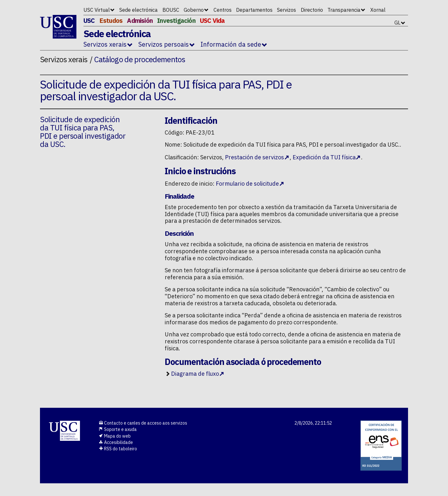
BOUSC (171, 10)
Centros (223, 10)
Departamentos (254, 10)
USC (89, 20)
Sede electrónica (138, 10)
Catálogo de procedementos (140, 59)
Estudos (111, 20)
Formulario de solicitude (247, 184)
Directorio (312, 10)
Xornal (378, 10)
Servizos (287, 10)
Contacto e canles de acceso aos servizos (143, 423)
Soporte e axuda (118, 429)
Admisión (140, 20)
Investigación (176, 20)
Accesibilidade (116, 442)
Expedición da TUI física (324, 157)
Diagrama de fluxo (195, 374)
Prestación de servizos (254, 157)
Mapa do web (115, 436)
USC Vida (212, 20)
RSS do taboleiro (118, 449)
